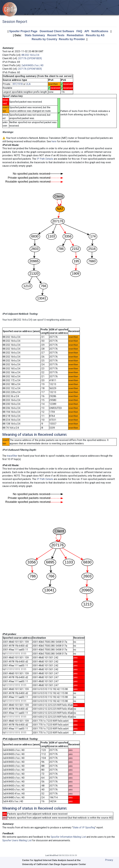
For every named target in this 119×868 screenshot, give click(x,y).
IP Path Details (45, 159)
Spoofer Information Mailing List (68, 837)
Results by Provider (72, 39)
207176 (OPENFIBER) (30, 58)
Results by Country (44, 39)
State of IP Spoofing (84, 827)
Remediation (75, 35)
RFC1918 (18, 84)
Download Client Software (57, 31)
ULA (28, 84)
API (87, 31)
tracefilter (12, 456)
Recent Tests (56, 35)
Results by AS (95, 35)
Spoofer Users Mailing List (17, 840)
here (54, 141)
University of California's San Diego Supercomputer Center (54, 864)
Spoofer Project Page (23, 31)
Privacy (109, 860)
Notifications (100, 31)
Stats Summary (35, 35)
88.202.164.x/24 (30, 55)
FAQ (79, 31)
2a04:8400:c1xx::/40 (32, 65)
